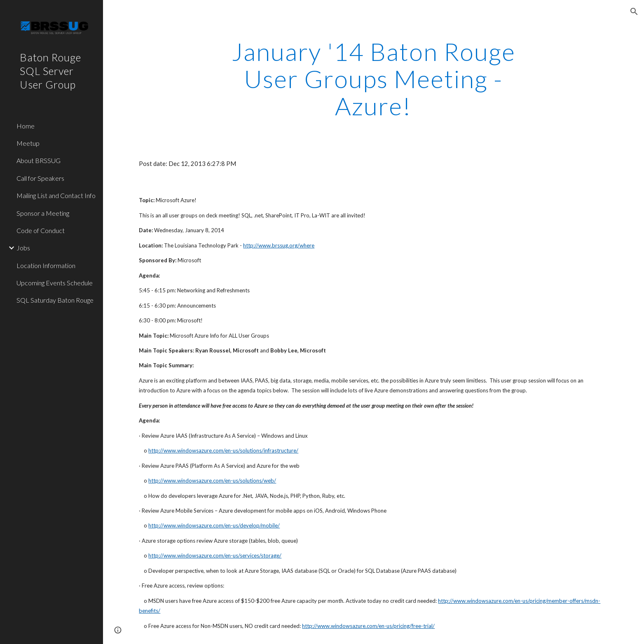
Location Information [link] (46, 265)
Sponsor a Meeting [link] (43, 213)
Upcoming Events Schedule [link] (55, 283)
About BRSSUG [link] (39, 160)
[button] (634, 12)
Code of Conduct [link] (41, 230)
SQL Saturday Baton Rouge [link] (55, 300)
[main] (374, 79)
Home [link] (26, 126)
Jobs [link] (23, 248)
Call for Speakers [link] (40, 178)
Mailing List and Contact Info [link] (56, 195)
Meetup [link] (28, 143)
